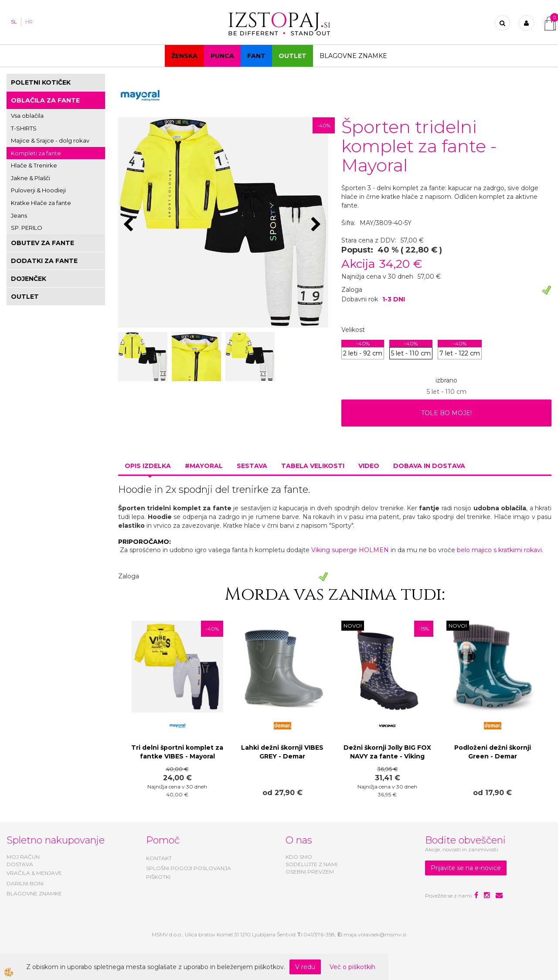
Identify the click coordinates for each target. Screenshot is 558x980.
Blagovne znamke (353, 56)
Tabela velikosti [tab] (313, 466)
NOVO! (353, 626)
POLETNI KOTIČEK (41, 82)
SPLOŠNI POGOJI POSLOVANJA (189, 868)
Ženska (184, 56)
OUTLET (293, 56)
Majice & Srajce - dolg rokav (50, 140)
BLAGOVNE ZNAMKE (34, 893)
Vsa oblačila (27, 116)
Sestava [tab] (252, 466)
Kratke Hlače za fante (41, 203)
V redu (305, 967)
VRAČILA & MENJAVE (34, 873)
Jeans (19, 215)
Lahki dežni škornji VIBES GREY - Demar (282, 752)
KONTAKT (159, 858)
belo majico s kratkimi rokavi (499, 550)
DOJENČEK (29, 279)
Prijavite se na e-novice (466, 868)
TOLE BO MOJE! (446, 413)
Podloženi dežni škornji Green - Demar (493, 752)
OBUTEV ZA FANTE (43, 243)
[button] (317, 225)
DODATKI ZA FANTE (44, 261)
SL (14, 22)
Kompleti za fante (36, 153)
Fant (256, 56)
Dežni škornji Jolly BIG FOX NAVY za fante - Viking (387, 752)
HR (29, 22)
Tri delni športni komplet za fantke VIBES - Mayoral (177, 752)
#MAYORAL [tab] (204, 466)
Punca (222, 56)
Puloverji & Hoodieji (38, 190)
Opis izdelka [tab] (148, 466)
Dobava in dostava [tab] (429, 466)
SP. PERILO (27, 228)
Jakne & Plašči (31, 178)
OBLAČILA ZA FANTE (45, 100)
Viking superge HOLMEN (350, 550)
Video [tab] (369, 466)
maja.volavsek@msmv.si (375, 934)
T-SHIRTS (24, 128)
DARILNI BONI (25, 883)
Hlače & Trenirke (34, 165)
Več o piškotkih (352, 967)
